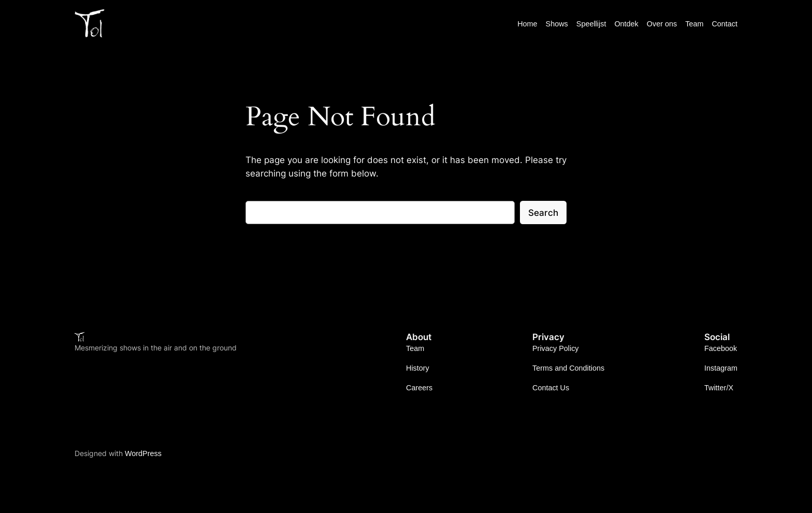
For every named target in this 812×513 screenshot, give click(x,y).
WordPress (143, 453)
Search (543, 213)
